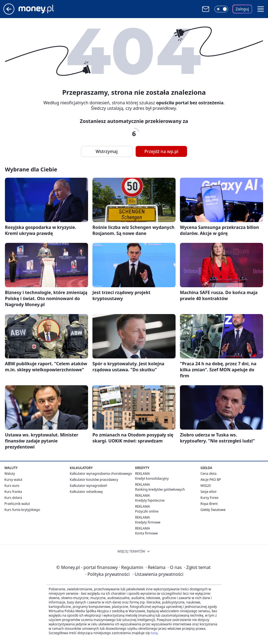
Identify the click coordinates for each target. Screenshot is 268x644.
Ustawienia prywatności (158, 574)
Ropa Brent (209, 504)
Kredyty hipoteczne (150, 500)
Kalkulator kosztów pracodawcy (94, 480)
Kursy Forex (209, 498)
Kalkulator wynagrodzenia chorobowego (101, 474)
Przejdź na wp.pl (161, 151)
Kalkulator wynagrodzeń (88, 486)
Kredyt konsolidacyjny (152, 478)
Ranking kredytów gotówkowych (160, 489)
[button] (261, 9)
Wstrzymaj (107, 151)
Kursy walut (13, 480)
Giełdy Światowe (213, 510)
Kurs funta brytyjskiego (22, 510)
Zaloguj (242, 9)
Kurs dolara (13, 498)
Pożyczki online (147, 511)
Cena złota (209, 474)
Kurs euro (12, 486)
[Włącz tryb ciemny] (221, 9)
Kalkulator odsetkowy (86, 492)
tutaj (154, 633)
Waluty (10, 474)
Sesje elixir (209, 492)
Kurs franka (13, 492)
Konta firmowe (146, 533)
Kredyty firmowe (148, 522)
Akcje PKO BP (211, 480)
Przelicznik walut (17, 504)
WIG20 (206, 486)
